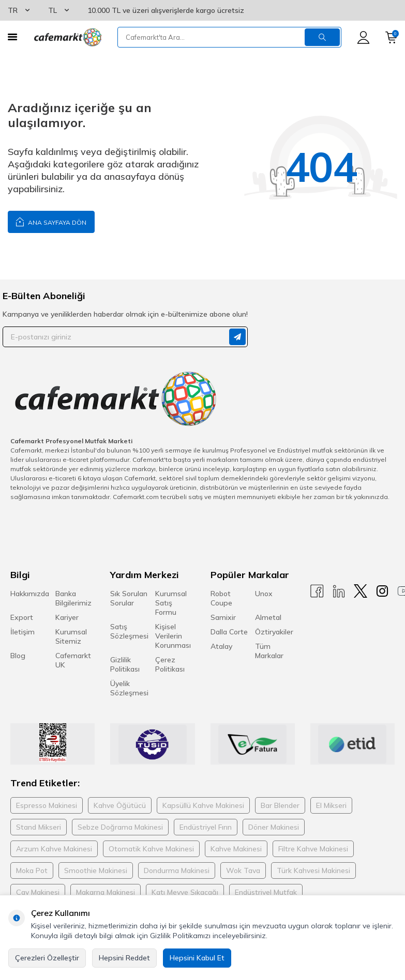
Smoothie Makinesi (96, 870)
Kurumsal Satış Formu (171, 603)
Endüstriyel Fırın (206, 827)
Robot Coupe (221, 598)
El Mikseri (331, 805)
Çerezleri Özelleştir (47, 958)
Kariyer (67, 617)
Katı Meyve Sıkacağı (185, 892)
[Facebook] (317, 591)
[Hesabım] (363, 37)
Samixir (223, 617)
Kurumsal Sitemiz (71, 636)
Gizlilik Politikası (125, 664)
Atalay (221, 646)
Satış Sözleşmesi (129, 631)
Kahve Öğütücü (120, 805)
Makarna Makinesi (106, 892)
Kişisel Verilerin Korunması (173, 636)
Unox (264, 594)
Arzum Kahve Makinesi (54, 849)
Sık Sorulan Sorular (129, 598)
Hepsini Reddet (124, 958)
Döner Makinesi (274, 827)
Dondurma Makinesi (177, 870)
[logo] (67, 37)
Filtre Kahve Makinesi (313, 849)
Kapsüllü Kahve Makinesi (203, 805)
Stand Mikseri (39, 827)
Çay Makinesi (38, 892)
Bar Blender (280, 805)
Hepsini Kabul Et (197, 958)
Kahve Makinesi (236, 849)
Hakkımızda (30, 594)
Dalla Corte (229, 632)
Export (22, 617)
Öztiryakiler (274, 632)
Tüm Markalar (269, 651)
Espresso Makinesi (47, 805)
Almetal (268, 617)
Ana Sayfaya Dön (51, 221)
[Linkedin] (339, 591)
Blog (18, 656)
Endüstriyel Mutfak (266, 892)
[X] (361, 591)
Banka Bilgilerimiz (73, 598)
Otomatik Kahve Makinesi (151, 849)
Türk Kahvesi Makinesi (313, 870)
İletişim (22, 632)
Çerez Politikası (170, 664)
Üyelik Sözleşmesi (129, 688)
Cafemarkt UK (73, 660)
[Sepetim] (391, 37)
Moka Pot (32, 870)
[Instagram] (382, 591)
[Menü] (12, 37)
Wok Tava (243, 870)
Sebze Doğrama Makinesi (120, 827)
